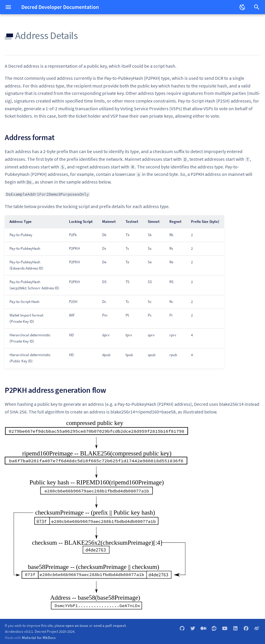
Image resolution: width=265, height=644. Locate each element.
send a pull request (110, 625)
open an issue (77, 625)
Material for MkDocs (39, 637)
